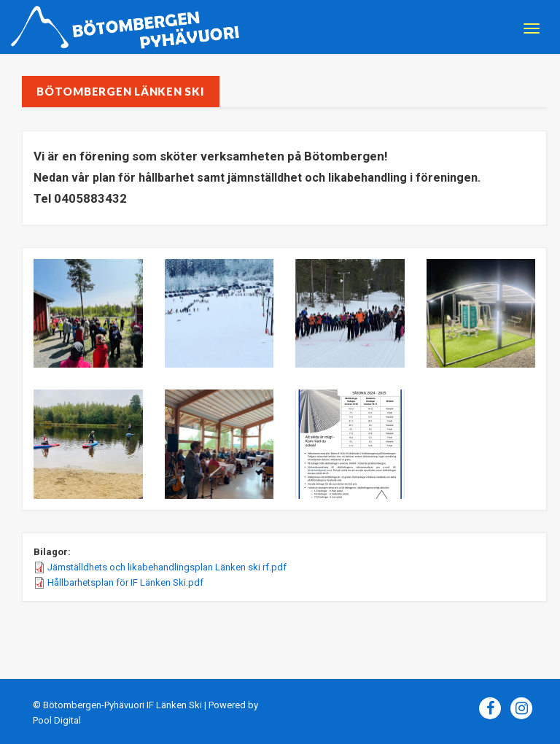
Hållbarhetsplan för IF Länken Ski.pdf (125, 582)
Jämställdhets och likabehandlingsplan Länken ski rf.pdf (167, 567)
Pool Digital (57, 720)
